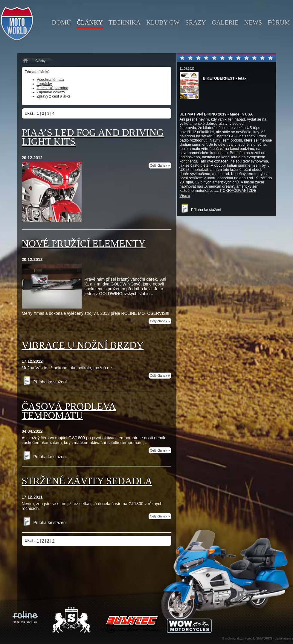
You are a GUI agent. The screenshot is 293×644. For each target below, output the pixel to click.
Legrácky (44, 84)
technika (125, 22)
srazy (196, 22)
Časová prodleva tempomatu (69, 411)
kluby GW (163, 22)
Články (41, 61)
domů (61, 22)
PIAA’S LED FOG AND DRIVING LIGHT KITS (93, 137)
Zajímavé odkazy (51, 92)
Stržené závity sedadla (87, 481)
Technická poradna (53, 88)
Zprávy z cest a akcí (54, 96)
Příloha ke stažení (44, 382)
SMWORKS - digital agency (275, 638)
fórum (279, 22)
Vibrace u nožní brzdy (83, 345)
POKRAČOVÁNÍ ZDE (238, 191)
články (90, 22)
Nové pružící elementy (84, 244)
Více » (185, 196)
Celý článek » (160, 165)
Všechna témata (50, 80)
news (253, 22)
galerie (225, 22)
